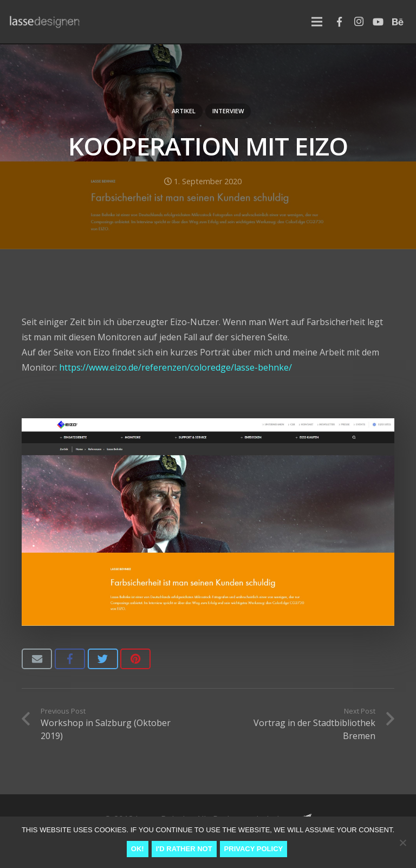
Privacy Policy (254, 849)
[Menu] (317, 22)
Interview (228, 111)
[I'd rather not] (402, 843)
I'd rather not (184, 849)
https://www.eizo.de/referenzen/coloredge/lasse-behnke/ (175, 367)
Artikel (184, 111)
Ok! (138, 849)
